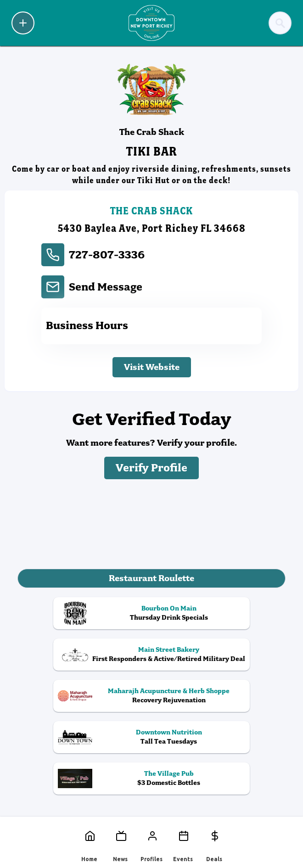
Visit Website (152, 367)
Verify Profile (151, 468)
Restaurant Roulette (151, 578)
